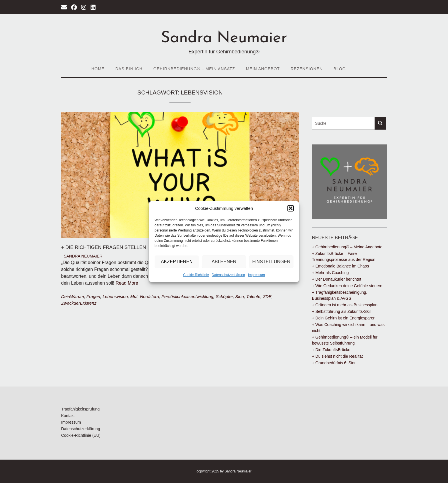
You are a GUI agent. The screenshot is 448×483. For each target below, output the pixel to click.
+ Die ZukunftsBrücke (331, 350)
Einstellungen (271, 262)
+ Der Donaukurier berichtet (337, 279)
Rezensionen (307, 69)
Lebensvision (115, 296)
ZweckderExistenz (79, 303)
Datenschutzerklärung (228, 275)
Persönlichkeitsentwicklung (187, 296)
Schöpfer (224, 296)
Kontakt (68, 416)
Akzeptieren (177, 262)
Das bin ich (129, 69)
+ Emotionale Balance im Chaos (341, 266)
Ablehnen (224, 262)
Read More (127, 283)
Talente (253, 296)
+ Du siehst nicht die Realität (337, 356)
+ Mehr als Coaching (330, 273)
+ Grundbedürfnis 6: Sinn (334, 363)
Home (98, 69)
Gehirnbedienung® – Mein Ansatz (194, 69)
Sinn (239, 296)
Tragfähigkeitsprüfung (80, 409)
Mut (134, 296)
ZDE (267, 296)
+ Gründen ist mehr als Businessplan (345, 305)
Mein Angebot (263, 69)
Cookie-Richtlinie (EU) (81, 435)
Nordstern (150, 296)
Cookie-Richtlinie (196, 275)
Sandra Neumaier (224, 38)
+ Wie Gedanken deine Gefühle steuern (347, 286)
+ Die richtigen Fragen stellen (104, 247)
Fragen (93, 296)
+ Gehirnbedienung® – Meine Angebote (347, 247)
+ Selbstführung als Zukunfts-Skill (342, 311)
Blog (340, 69)
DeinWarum (73, 296)
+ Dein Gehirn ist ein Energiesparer (343, 318)
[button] (291, 208)
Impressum (256, 275)
